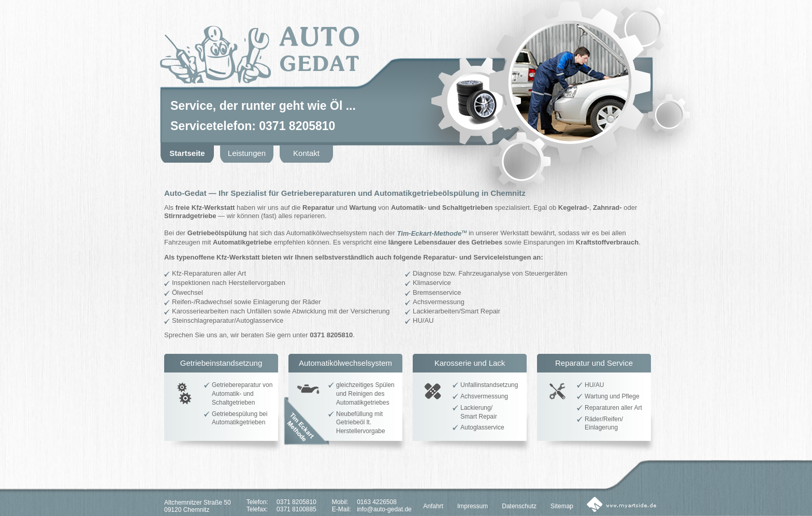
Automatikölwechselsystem (345, 363)
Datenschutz (519, 506)
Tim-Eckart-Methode (432, 233)
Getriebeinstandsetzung (221, 363)
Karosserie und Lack (470, 363)
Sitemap (562, 506)
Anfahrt (433, 506)
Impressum (473, 506)
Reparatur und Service (594, 363)
